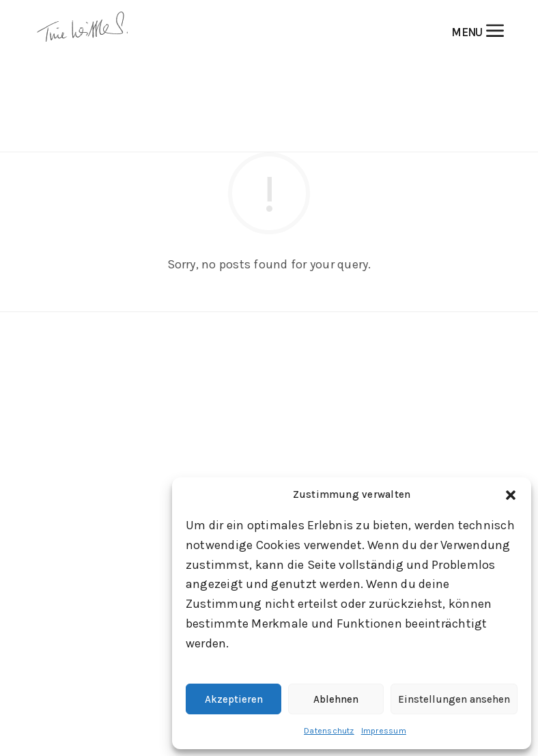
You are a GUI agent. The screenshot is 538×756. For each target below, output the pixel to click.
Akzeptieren (234, 699)
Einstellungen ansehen (454, 699)
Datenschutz (329, 731)
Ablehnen (336, 699)
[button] (511, 495)
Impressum (384, 731)
